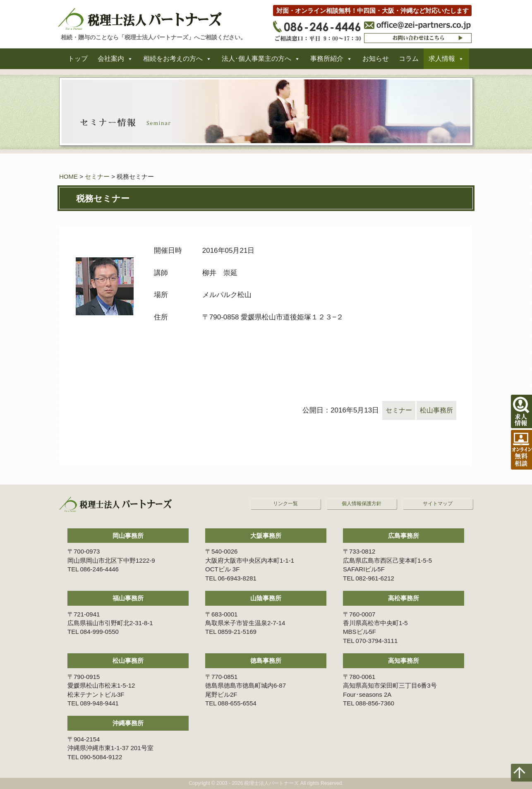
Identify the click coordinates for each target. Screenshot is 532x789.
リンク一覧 (285, 504)
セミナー (97, 176)
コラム (409, 61)
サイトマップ (438, 504)
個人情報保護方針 (362, 504)
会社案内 (111, 61)
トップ (78, 61)
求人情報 (442, 61)
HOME (68, 176)
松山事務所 (435, 410)
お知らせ (376, 61)
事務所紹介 (327, 61)
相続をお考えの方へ (173, 61)
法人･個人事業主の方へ (256, 61)
